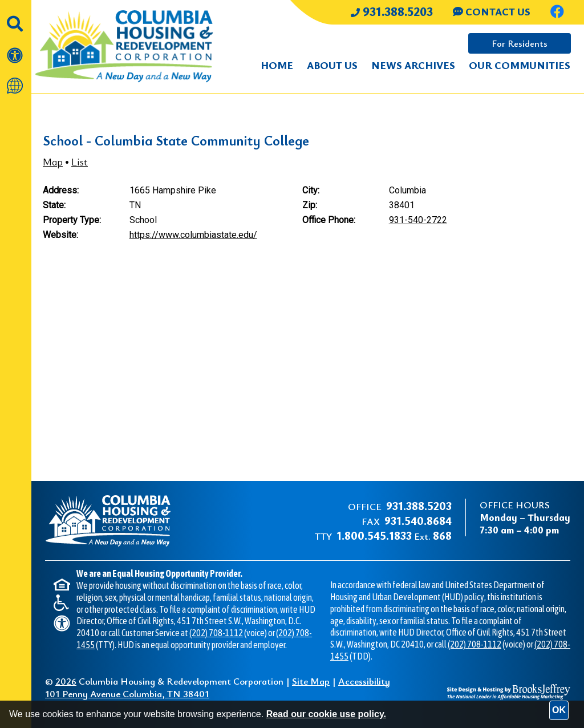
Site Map (311, 681)
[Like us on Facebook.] (557, 13)
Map (53, 161)
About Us (332, 65)
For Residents (520, 43)
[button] (16, 18)
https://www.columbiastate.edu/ (193, 235)
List (80, 161)
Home (277, 65)
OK (559, 710)
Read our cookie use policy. (326, 714)
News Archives (413, 65)
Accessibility (364, 681)
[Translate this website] (16, 80)
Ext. (394, 536)
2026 (66, 681)
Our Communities (520, 65)
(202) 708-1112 (216, 633)
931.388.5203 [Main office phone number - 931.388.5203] (392, 11)
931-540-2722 (418, 220)
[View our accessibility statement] (16, 49)
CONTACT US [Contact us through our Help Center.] (492, 11)
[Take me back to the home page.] (119, 46)
